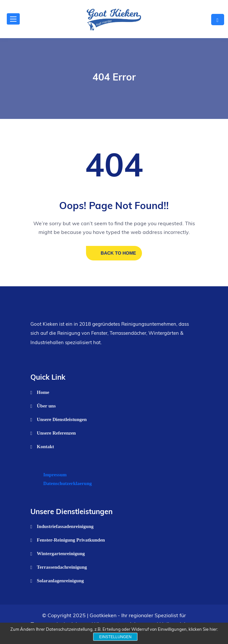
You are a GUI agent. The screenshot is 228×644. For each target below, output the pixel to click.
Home (43, 392)
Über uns (46, 406)
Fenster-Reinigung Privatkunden (71, 540)
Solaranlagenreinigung (60, 581)
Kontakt (45, 447)
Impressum (55, 475)
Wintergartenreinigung (61, 554)
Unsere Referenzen (56, 433)
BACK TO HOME (118, 253)
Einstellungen (115, 637)
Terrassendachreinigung (62, 567)
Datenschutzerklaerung (68, 483)
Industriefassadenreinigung (65, 526)
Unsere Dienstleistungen (62, 419)
